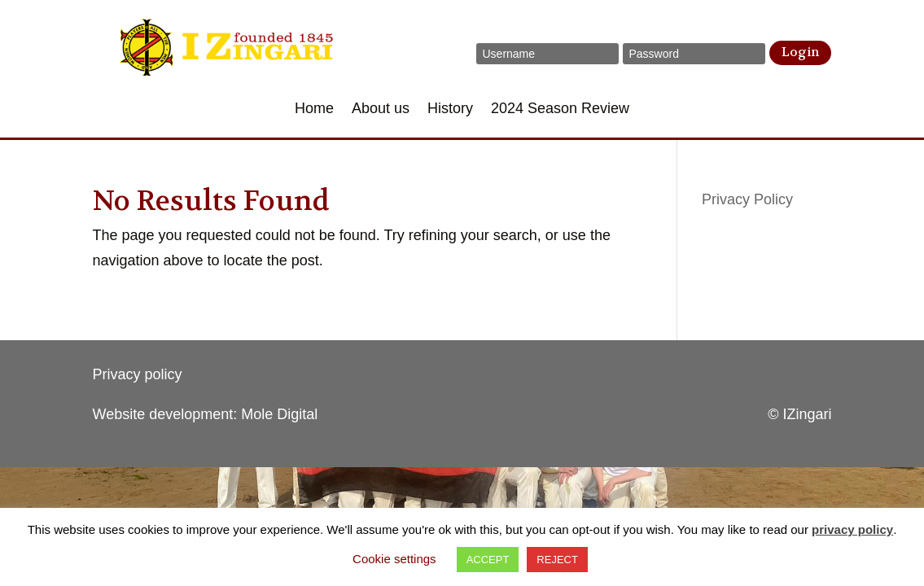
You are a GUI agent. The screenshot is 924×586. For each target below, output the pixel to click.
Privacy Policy (747, 199)
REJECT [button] (557, 560)
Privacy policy (138, 374)
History (450, 109)
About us (381, 109)
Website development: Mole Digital (206, 414)
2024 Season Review (560, 109)
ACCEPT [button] (488, 560)
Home (314, 109)
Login (800, 52)
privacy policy (852, 529)
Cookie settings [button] (394, 559)
